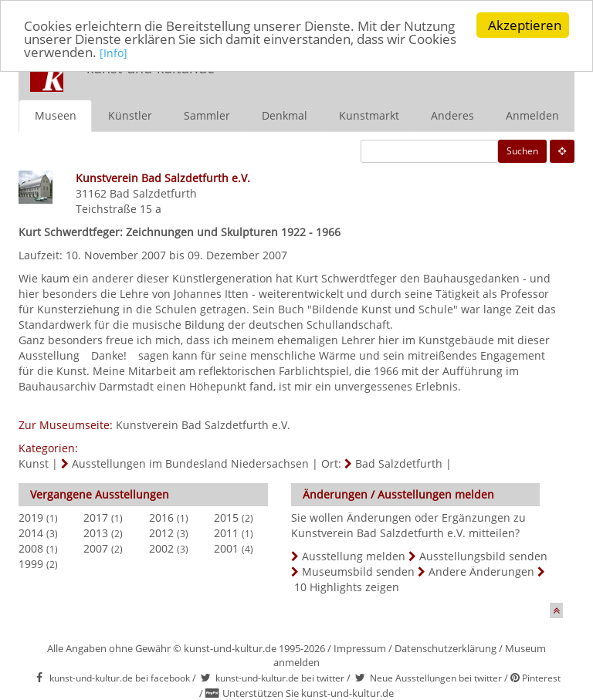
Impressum (360, 648)
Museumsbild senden (358, 571)
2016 (161, 517)
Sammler (207, 115)
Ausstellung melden (354, 555)
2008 (31, 548)
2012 (161, 532)
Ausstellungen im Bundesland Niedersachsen (190, 463)
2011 (226, 532)
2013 (96, 532)
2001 (226, 548)
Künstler (130, 115)
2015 (226, 517)
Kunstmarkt (369, 115)
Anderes (452, 115)
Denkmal (285, 115)
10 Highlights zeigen (347, 586)
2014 (31, 532)
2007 (96, 548)
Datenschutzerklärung (446, 648)
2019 (31, 517)
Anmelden (532, 115)
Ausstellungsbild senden (483, 555)
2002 (161, 548)
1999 (31, 563)
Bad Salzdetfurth (153, 193)
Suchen (522, 150)
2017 (96, 517)
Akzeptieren (525, 25)
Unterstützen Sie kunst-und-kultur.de (308, 693)
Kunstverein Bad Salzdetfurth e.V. (203, 424)
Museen (56, 115)
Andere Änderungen (481, 571)
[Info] (114, 53)
